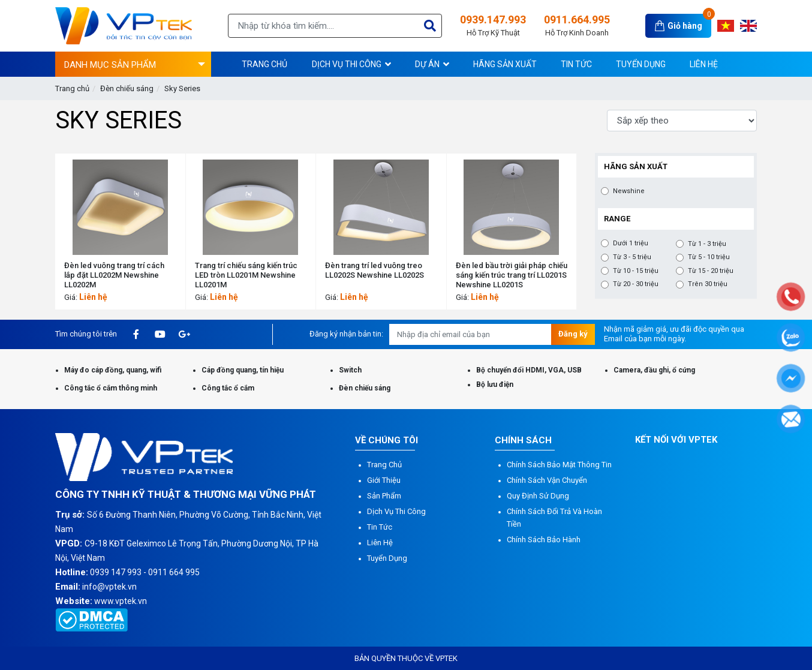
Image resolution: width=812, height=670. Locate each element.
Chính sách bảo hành (544, 540)
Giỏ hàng (685, 26)
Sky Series (182, 88)
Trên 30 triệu (708, 284)
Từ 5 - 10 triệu (709, 257)
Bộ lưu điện (495, 384)
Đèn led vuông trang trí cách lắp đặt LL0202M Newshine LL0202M (114, 275)
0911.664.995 (577, 26)
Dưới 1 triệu (631, 244)
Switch (350, 370)
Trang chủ (72, 88)
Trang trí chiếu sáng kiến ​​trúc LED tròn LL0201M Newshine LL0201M (246, 275)
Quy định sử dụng (538, 496)
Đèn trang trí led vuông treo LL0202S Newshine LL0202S (375, 270)
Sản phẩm (384, 496)
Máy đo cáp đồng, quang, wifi (113, 370)
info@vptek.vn (109, 587)
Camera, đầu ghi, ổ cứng (654, 370)
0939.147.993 (493, 26)
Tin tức (380, 527)
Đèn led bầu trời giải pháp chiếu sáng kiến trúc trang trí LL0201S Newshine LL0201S (512, 275)
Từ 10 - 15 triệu (636, 271)
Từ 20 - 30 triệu (636, 284)
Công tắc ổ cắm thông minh (111, 388)
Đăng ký (573, 334)
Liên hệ (380, 543)
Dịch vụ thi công (396, 511)
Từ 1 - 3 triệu (707, 244)
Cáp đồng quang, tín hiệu (243, 370)
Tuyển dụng (387, 558)
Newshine (629, 191)
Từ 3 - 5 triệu (632, 257)
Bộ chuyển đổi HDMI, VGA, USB (529, 370)
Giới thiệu (384, 480)
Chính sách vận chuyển (547, 480)
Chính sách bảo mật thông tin (559, 465)
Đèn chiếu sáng (127, 88)
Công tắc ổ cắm (228, 388)
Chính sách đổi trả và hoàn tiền (554, 518)
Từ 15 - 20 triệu (711, 271)
